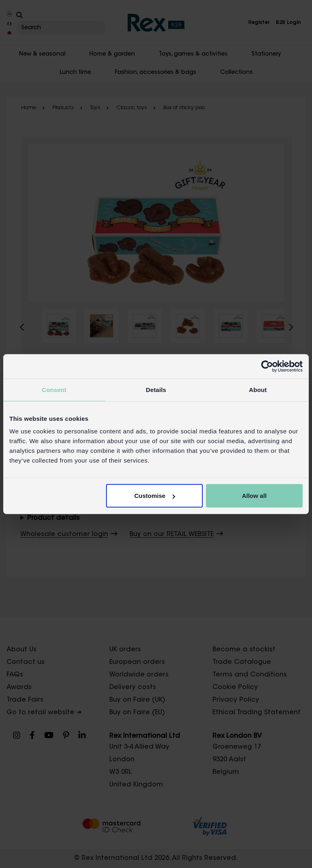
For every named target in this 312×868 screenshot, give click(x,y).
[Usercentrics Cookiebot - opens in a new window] (267, 366)
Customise (155, 496)
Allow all (254, 496)
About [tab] (258, 389)
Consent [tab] (54, 389)
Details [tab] (156, 389)
